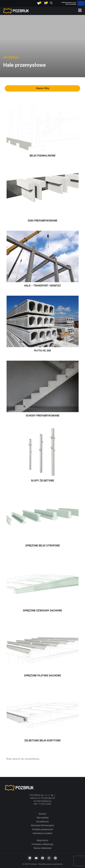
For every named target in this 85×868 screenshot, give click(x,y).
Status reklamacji (42, 848)
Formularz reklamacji (42, 844)
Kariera (42, 814)
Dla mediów (43, 818)
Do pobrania (42, 822)
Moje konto (42, 840)
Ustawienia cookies (42, 833)
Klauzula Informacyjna (42, 825)
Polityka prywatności (43, 829)
